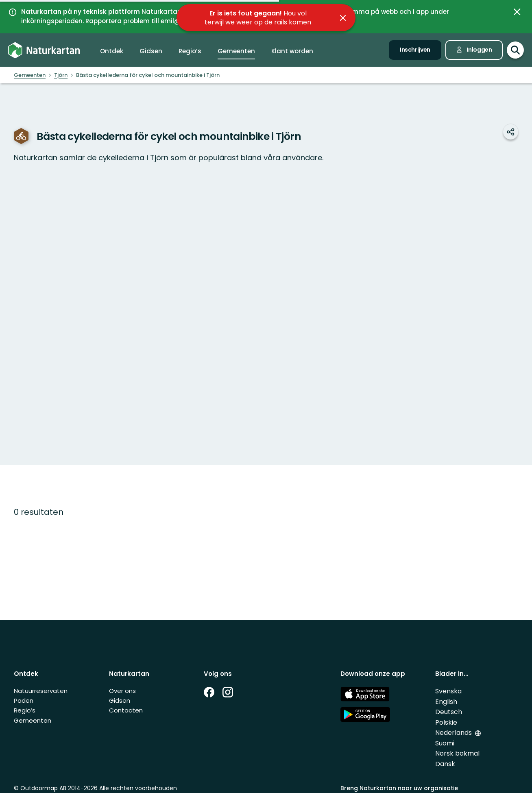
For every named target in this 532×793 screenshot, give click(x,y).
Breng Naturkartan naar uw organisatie (399, 788)
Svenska (448, 691)
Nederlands (454, 733)
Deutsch (449, 712)
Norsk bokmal (457, 753)
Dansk (445, 764)
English (446, 702)
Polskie (446, 722)
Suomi (445, 743)
